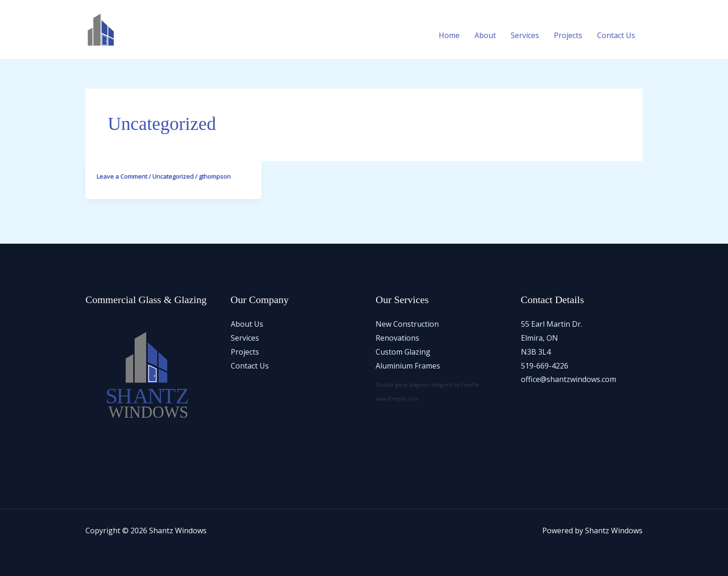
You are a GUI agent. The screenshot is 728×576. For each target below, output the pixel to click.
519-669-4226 (545, 366)
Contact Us (616, 35)
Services (525, 35)
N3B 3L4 (536, 352)
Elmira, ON (539, 338)
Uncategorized (173, 176)
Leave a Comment (122, 176)
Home (449, 35)
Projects (568, 35)
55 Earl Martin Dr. (552, 324)
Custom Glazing (403, 352)
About (485, 35)
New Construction (407, 324)
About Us (247, 324)
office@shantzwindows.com (569, 379)
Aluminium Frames (408, 366)
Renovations (397, 338)
